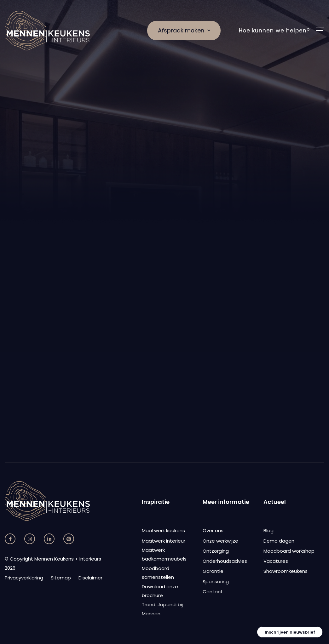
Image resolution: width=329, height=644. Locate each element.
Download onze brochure (160, 591)
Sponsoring (216, 581)
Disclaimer (90, 578)
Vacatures (276, 561)
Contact (213, 592)
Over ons (213, 530)
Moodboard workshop (289, 551)
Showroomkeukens (286, 571)
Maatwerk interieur (164, 541)
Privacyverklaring (24, 578)
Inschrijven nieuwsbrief (290, 632)
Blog (268, 530)
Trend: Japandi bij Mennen (162, 609)
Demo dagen (279, 541)
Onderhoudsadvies (225, 561)
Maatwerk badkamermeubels (164, 555)
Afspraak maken (184, 30)
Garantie (213, 571)
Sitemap (61, 578)
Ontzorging (216, 551)
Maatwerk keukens (163, 530)
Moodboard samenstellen (158, 573)
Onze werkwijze (220, 541)
